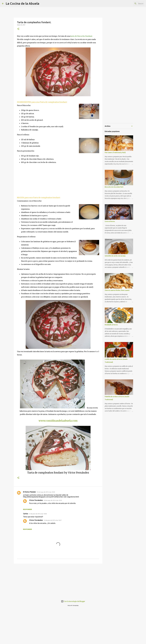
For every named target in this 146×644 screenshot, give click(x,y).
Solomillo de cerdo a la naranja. (115, 256)
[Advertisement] (34, 180)
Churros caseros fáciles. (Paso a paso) (117, 290)
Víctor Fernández (36, 500)
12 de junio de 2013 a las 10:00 (38, 514)
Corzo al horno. (110, 221)
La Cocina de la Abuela (22, 3)
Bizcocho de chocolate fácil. (114, 187)
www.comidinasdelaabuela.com (58, 421)
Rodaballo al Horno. (111, 325)
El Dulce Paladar (30, 492)
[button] (18, 29)
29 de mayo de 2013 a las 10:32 (53, 500)
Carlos (26, 514)
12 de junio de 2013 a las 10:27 (53, 520)
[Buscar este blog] (134, 4)
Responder (27, 509)
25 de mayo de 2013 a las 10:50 (46, 492)
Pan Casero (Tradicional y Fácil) (115, 153)
